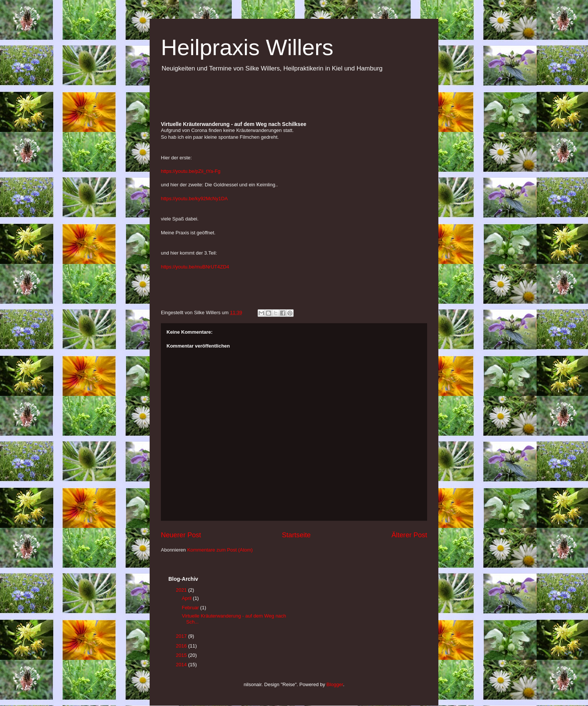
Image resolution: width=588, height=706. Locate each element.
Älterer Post (409, 535)
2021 (182, 590)
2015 (182, 655)
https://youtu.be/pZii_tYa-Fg (191, 171)
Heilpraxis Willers (247, 47)
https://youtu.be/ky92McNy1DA (194, 199)
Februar (191, 608)
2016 (182, 646)
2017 (182, 636)
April (187, 598)
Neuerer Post (181, 535)
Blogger (335, 684)
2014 (182, 665)
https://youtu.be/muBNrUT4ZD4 (195, 267)
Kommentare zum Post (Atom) (220, 550)
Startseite (296, 535)
